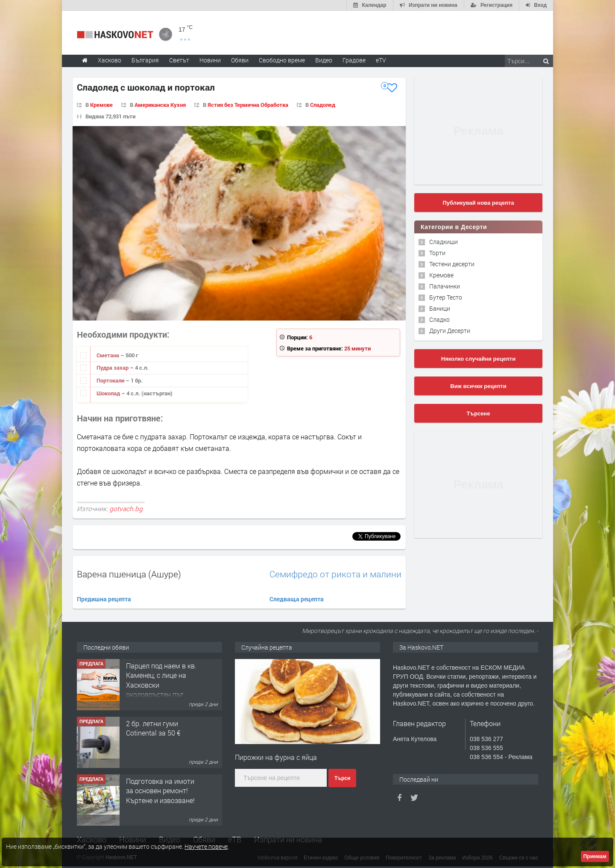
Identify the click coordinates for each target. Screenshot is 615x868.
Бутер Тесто (446, 297)
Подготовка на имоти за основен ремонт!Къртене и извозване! (160, 791)
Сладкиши (444, 242)
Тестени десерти (452, 264)
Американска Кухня (160, 105)
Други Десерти (450, 331)
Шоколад (109, 393)
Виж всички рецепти (478, 386)
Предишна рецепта (104, 599)
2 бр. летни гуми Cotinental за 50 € (153, 728)
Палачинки (445, 286)
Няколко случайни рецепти (478, 359)
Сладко (439, 319)
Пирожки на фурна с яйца (276, 757)
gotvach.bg (126, 509)
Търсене (479, 413)
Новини (210, 60)
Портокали (111, 380)
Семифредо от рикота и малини (335, 574)
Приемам (595, 856)
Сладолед (323, 105)
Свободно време (282, 60)
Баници (440, 308)
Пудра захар (113, 368)
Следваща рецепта (297, 599)
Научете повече (206, 846)
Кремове (101, 105)
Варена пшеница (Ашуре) (129, 574)
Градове (354, 60)
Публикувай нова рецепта (478, 203)
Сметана (108, 355)
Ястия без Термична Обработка (248, 105)
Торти (437, 253)
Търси (342, 778)
